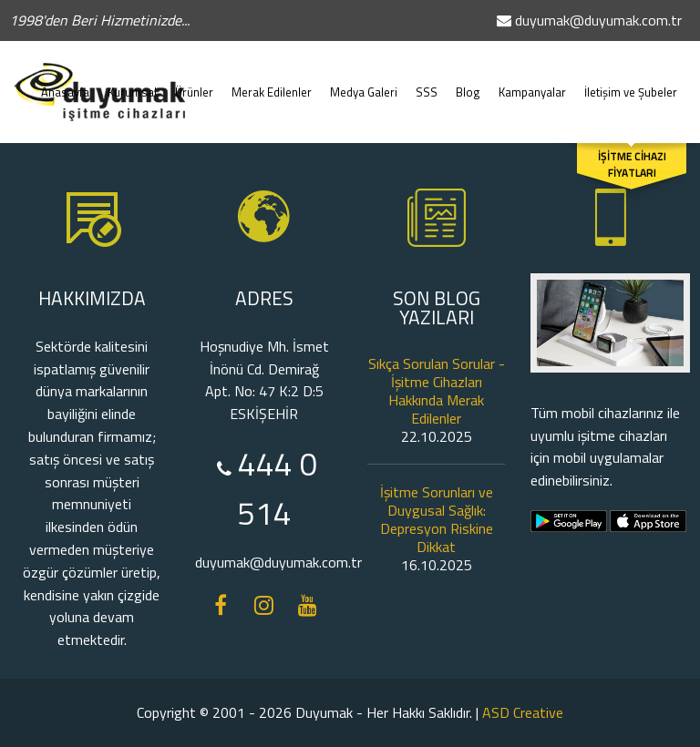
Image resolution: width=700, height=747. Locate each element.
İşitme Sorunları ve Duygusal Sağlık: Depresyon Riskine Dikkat (437, 519)
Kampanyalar (532, 83)
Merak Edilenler (272, 83)
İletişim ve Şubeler (631, 83)
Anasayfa (65, 83)
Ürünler (194, 83)
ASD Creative (523, 712)
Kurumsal (132, 83)
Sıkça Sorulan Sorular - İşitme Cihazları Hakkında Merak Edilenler (437, 391)
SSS (427, 83)
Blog (468, 83)
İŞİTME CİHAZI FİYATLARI (632, 165)
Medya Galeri (364, 83)
